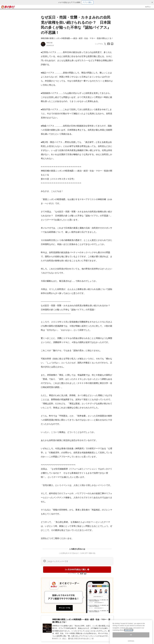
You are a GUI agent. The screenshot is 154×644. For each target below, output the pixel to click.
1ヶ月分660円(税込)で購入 (77, 570)
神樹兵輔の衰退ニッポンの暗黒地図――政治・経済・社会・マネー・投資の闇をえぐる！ (77, 38)
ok (131, 637)
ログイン (148, 7)
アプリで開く (87, 2)
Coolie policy (129, 632)
